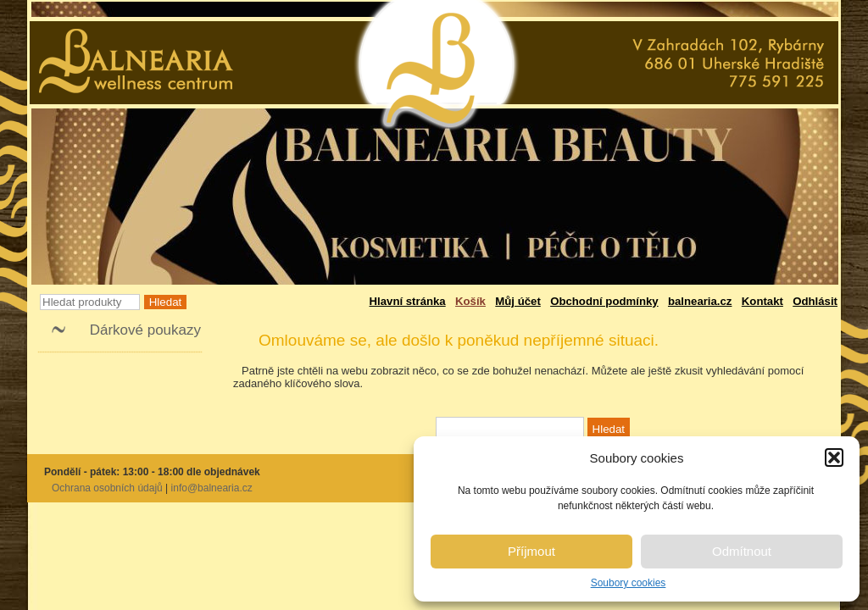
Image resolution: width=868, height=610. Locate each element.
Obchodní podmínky (604, 301)
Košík (470, 301)
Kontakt (762, 301)
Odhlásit (815, 301)
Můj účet (517, 301)
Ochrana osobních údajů (107, 488)
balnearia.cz (700, 301)
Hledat (166, 302)
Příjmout (531, 551)
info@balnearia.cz (212, 488)
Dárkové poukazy (145, 330)
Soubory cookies (629, 583)
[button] (834, 457)
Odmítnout (742, 551)
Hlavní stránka (408, 301)
